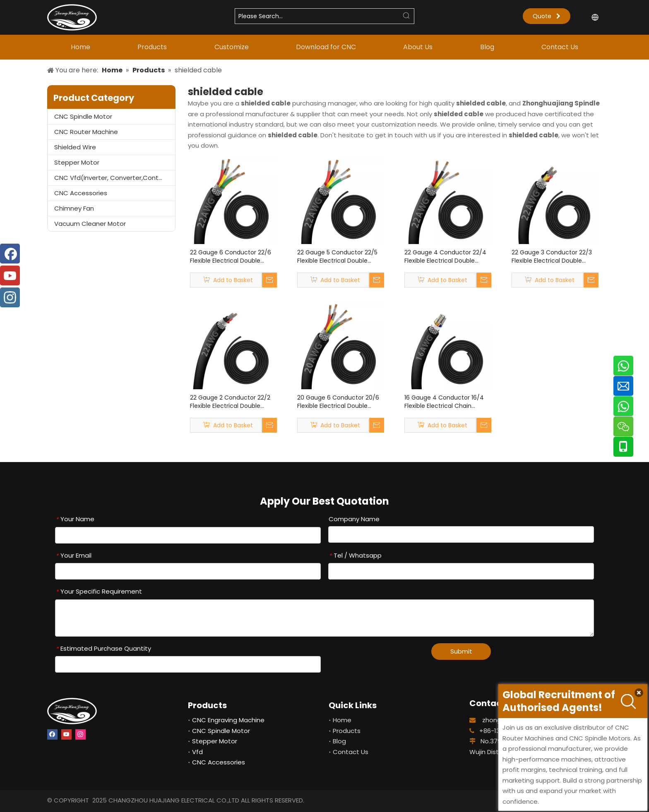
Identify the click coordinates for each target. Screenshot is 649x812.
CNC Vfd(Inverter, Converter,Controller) (115, 178)
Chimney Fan (74, 208)
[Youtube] (66, 734)
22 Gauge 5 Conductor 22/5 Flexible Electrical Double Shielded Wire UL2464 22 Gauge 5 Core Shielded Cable (340, 256)
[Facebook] (52, 734)
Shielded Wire (75, 147)
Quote (547, 16)
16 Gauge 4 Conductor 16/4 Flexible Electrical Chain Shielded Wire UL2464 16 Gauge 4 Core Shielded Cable (447, 402)
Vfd (197, 752)
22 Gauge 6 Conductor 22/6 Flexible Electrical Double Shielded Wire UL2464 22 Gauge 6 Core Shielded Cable (233, 256)
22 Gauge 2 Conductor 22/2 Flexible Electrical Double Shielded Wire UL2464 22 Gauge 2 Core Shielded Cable (232, 402)
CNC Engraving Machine (228, 720)
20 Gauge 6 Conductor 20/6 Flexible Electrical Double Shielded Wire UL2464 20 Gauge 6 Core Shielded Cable (340, 402)
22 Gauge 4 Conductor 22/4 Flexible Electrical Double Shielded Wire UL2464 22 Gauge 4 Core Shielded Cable (447, 256)
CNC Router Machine (86, 132)
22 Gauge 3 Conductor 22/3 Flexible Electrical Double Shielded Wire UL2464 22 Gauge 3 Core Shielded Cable (554, 256)
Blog (339, 741)
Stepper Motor (77, 162)
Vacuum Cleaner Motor (90, 224)
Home (342, 720)
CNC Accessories (81, 193)
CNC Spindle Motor (83, 116)
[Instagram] (81, 734)
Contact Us (351, 752)
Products (347, 731)
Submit (461, 651)
